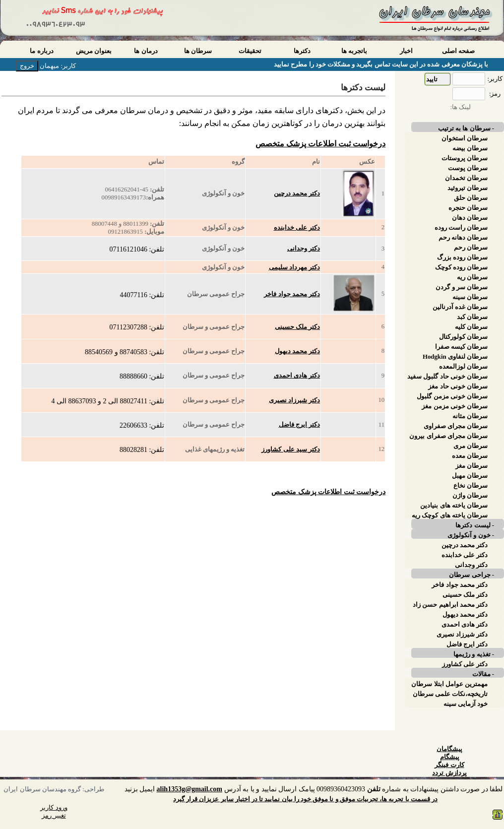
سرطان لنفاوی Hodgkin (455, 357)
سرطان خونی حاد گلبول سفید (447, 377)
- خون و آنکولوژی (471, 535)
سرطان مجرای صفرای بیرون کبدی (448, 436)
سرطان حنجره (468, 208)
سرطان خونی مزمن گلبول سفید (452, 396)
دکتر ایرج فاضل (299, 425)
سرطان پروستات (465, 158)
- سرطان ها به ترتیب (466, 128)
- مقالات (483, 674)
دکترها (302, 51)
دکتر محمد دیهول (297, 351)
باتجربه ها (354, 51)
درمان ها (146, 51)
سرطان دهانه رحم (463, 238)
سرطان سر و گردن (462, 287)
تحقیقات (250, 51)
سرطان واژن (470, 496)
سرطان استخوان (465, 138)
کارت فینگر (449, 765)
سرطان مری (471, 446)
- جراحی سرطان (472, 575)
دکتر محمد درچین (297, 193)
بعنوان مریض (94, 51)
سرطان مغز (472, 466)
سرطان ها (198, 51)
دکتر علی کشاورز (465, 664)
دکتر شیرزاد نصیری (294, 400)
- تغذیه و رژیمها (474, 654)
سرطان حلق (471, 198)
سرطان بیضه (470, 148)
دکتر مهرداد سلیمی (294, 267)
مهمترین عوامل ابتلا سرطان (449, 684)
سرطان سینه (470, 297)
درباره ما (41, 51)
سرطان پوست (468, 168)
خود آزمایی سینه (466, 704)
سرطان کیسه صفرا (461, 347)
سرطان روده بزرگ (462, 257)
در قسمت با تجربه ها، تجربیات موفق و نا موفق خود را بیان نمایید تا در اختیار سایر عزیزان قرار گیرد (305, 799)
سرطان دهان (470, 218)
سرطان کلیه (471, 327)
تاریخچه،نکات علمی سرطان (450, 694)
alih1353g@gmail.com (189, 789)
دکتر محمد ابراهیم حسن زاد (450, 605)
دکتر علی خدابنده (297, 228)
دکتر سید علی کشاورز (291, 449)
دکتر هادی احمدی (297, 376)
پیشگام (450, 757)
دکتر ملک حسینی (297, 327)
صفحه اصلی (458, 51)
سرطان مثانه (470, 416)
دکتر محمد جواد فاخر (292, 294)
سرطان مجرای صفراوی (456, 426)
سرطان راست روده (461, 228)
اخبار (406, 51)
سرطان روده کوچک (461, 267)
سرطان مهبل (470, 476)
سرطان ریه (472, 277)
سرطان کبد (472, 317)
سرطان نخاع (471, 486)
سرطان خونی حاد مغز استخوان (458, 386)
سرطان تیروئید (468, 188)
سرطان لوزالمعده (463, 367)
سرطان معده (470, 456)
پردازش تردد (449, 773)
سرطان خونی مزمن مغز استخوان (455, 406)
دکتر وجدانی (304, 249)
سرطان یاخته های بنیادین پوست (454, 506)
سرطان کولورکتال (463, 337)
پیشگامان (449, 749)
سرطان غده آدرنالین (460, 307)
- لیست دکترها (475, 525)
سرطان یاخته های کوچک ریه (450, 515)
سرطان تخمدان (466, 178)
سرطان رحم (471, 248)
